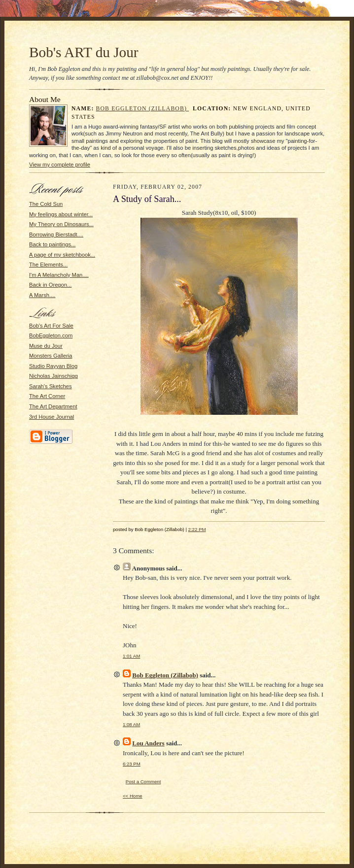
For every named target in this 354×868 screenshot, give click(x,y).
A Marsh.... (42, 295)
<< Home (133, 796)
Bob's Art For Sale (51, 326)
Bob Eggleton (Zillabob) (143, 109)
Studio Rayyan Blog (53, 366)
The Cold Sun (46, 204)
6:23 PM (132, 764)
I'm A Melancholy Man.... (59, 275)
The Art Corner (47, 396)
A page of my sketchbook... (62, 255)
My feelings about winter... (61, 214)
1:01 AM (131, 656)
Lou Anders (148, 743)
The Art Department (53, 406)
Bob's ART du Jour (84, 52)
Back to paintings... (52, 244)
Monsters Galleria (51, 356)
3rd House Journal (52, 417)
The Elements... (48, 265)
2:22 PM (197, 529)
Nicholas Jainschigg (53, 376)
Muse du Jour (46, 346)
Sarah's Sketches (51, 386)
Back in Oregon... (50, 285)
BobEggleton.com (51, 335)
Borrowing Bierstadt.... (56, 234)
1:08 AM (131, 724)
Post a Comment (143, 782)
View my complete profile (60, 165)
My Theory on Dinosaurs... (61, 224)
